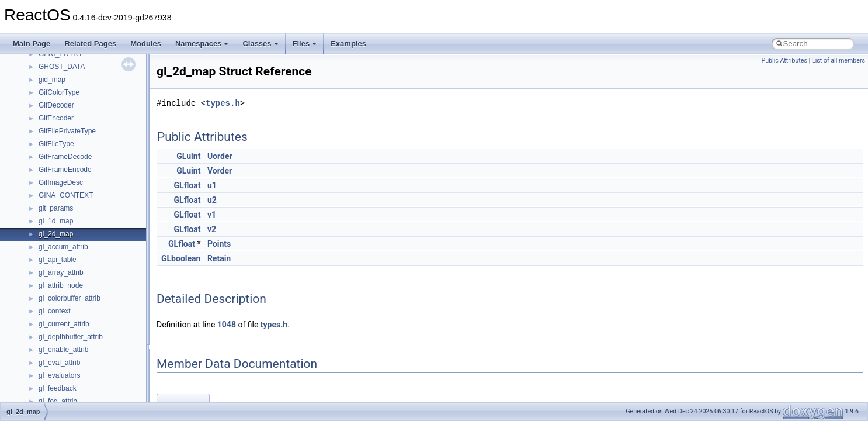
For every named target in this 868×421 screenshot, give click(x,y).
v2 (212, 229)
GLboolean (181, 258)
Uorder (220, 156)
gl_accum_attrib (63, 247)
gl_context (55, 311)
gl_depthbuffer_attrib (71, 337)
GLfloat (188, 185)
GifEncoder (56, 118)
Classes (260, 44)
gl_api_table (58, 260)
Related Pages (90, 44)
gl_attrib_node (61, 285)
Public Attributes (784, 61)
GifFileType (56, 144)
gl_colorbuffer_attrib (70, 298)
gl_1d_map (56, 221)
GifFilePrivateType (67, 131)
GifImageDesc (61, 182)
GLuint (188, 156)
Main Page (32, 44)
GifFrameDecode (65, 157)
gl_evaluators (59, 375)
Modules (146, 44)
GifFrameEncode (65, 170)
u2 (212, 200)
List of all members (839, 61)
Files (305, 44)
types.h (223, 103)
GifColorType (59, 92)
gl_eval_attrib (59, 363)
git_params (56, 208)
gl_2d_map (56, 234)
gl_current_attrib (64, 324)
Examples (348, 44)
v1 (212, 215)
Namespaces (202, 44)
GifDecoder (56, 105)
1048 (227, 325)
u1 (212, 185)
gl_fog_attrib (58, 401)
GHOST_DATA (62, 67)
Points (219, 244)
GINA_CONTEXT (66, 195)
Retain (219, 258)
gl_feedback (58, 388)
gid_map (52, 80)
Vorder (220, 171)
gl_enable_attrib (63, 350)
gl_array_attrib (61, 272)
